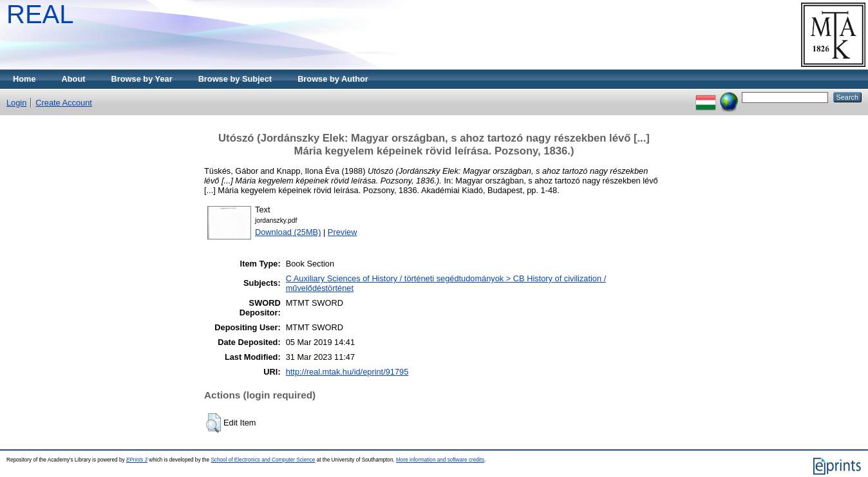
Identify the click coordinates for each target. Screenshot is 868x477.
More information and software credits (440, 460)
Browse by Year (142, 79)
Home (24, 79)
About (74, 79)
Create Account (64, 103)
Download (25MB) (288, 232)
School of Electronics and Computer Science (263, 460)
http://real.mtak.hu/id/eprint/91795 (347, 372)
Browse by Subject (235, 79)
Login (16, 103)
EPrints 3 (137, 460)
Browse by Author (333, 79)
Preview (343, 232)
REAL (40, 14)
